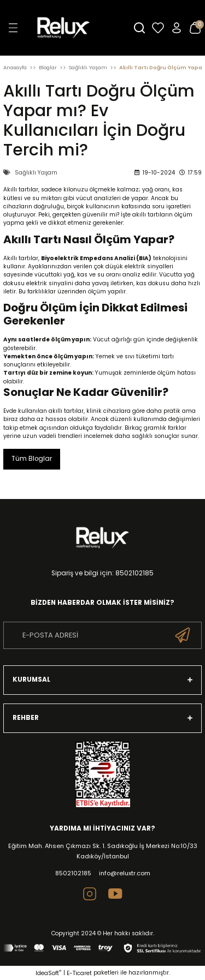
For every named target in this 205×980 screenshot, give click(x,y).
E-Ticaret (79, 973)
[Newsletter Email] (102, 635)
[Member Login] (177, 28)
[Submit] (183, 635)
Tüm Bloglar (32, 459)
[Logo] (77, 28)
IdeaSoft (48, 973)
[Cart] (195, 28)
